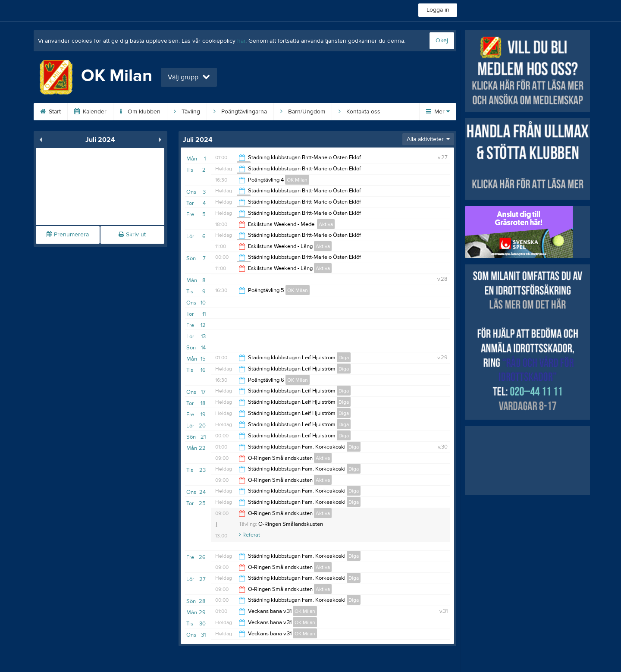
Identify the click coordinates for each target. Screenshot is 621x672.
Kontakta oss (359, 112)
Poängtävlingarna (240, 112)
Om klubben (140, 112)
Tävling (187, 112)
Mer (438, 112)
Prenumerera (68, 235)
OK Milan (297, 180)
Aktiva (326, 224)
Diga (344, 358)
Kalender (90, 112)
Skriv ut (132, 235)
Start (50, 112)
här (241, 41)
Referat (249, 535)
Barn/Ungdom (303, 112)
